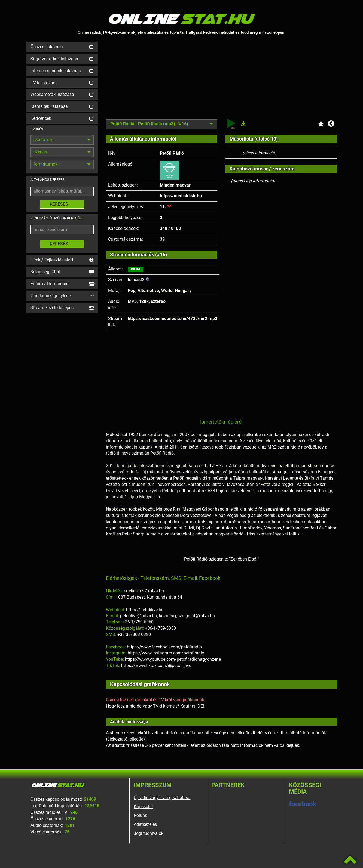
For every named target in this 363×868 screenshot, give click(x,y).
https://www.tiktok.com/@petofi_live (156, 666)
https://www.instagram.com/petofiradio (166, 653)
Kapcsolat (143, 807)
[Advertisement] (221, 80)
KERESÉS (62, 204)
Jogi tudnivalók (149, 833)
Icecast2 (136, 280)
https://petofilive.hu (145, 610)
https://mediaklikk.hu (181, 196)
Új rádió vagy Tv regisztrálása (162, 798)
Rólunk (140, 815)
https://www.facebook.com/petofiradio (164, 647)
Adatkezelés (145, 824)
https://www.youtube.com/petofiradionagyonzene (173, 659)
